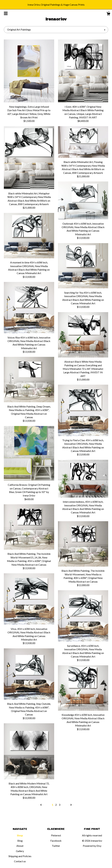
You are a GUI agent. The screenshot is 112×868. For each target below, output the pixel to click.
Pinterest (56, 835)
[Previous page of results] (41, 805)
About (20, 846)
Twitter (56, 846)
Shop (20, 835)
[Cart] (108, 14)
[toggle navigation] (6, 13)
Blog (20, 841)
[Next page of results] (71, 805)
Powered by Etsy (92, 846)
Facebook (56, 841)
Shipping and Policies (20, 856)
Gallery (20, 851)
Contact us (20, 861)
